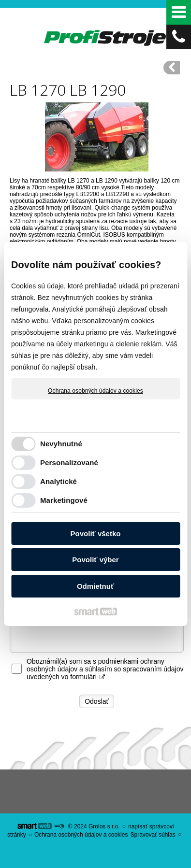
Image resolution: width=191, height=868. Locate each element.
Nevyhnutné (61, 444)
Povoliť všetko (96, 534)
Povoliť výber (95, 560)
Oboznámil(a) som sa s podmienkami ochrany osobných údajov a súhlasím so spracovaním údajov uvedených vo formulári (105, 669)
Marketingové (64, 500)
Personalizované (69, 462)
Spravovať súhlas (153, 835)
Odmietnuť (95, 586)
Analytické (59, 481)
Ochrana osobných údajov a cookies (95, 391)
